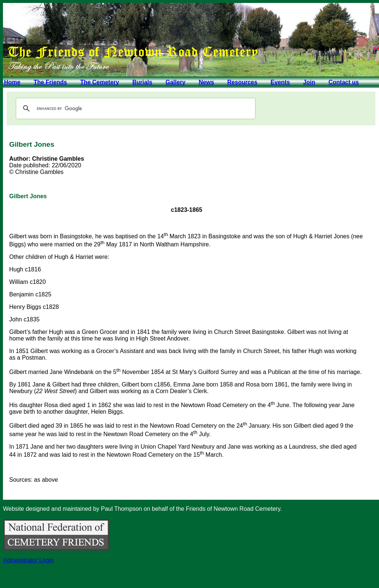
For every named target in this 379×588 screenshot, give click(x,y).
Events (280, 82)
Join (309, 82)
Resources (242, 82)
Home (12, 82)
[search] (135, 108)
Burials (142, 82)
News (206, 82)
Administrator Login (28, 560)
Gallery (175, 82)
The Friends (50, 82)
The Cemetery (100, 82)
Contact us (344, 82)
